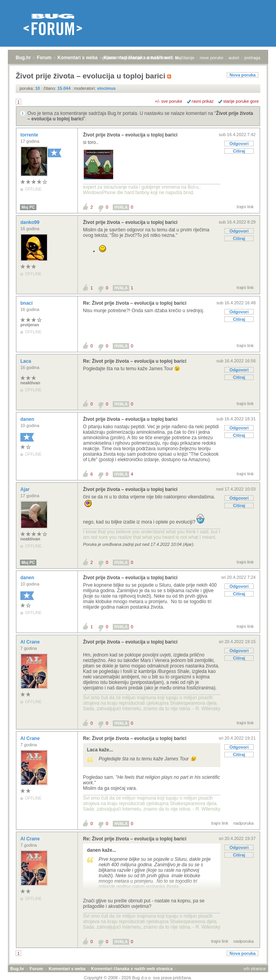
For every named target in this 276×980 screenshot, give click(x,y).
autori (234, 58)
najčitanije (185, 58)
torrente (30, 135)
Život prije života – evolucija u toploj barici (130, 135)
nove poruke (212, 58)
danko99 (31, 222)
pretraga (252, 58)
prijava (108, 58)
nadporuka (244, 823)
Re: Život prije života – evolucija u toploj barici (135, 303)
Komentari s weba (78, 58)
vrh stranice (255, 969)
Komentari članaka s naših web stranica (132, 969)
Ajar (26, 489)
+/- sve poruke (169, 101)
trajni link (245, 207)
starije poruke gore (241, 101)
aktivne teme (158, 58)
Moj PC (28, 207)
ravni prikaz (203, 101)
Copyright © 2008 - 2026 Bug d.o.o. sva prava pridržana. (138, 978)
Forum (44, 58)
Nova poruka (243, 75)
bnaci (27, 303)
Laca (26, 361)
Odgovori (239, 144)
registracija (131, 58)
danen (28, 419)
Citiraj (239, 151)
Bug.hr (23, 58)
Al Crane (31, 642)
